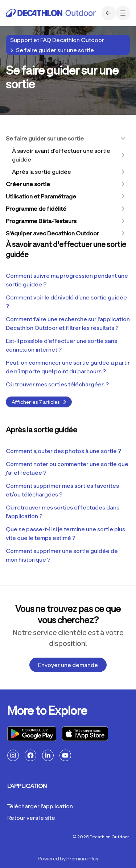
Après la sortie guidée (42, 172)
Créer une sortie (28, 184)
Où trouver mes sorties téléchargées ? (57, 384)
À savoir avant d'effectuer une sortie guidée (61, 155)
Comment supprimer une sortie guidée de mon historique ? (62, 555)
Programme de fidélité (36, 209)
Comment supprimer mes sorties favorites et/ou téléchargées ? (62, 490)
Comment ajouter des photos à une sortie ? (63, 451)
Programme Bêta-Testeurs (41, 221)
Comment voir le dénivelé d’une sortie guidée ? (66, 302)
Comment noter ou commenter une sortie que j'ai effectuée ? (67, 468)
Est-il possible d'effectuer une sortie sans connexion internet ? (61, 345)
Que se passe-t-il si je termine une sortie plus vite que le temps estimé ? (65, 533)
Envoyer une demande (68, 665)
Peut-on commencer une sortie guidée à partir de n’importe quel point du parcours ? (68, 367)
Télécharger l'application (40, 806)
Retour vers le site (31, 818)
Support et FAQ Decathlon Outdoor (57, 40)
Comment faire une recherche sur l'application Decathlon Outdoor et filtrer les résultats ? (68, 323)
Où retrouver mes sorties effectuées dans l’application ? (63, 512)
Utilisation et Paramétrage (41, 196)
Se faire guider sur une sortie (55, 50)
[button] (123, 13)
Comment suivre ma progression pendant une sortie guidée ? (67, 280)
